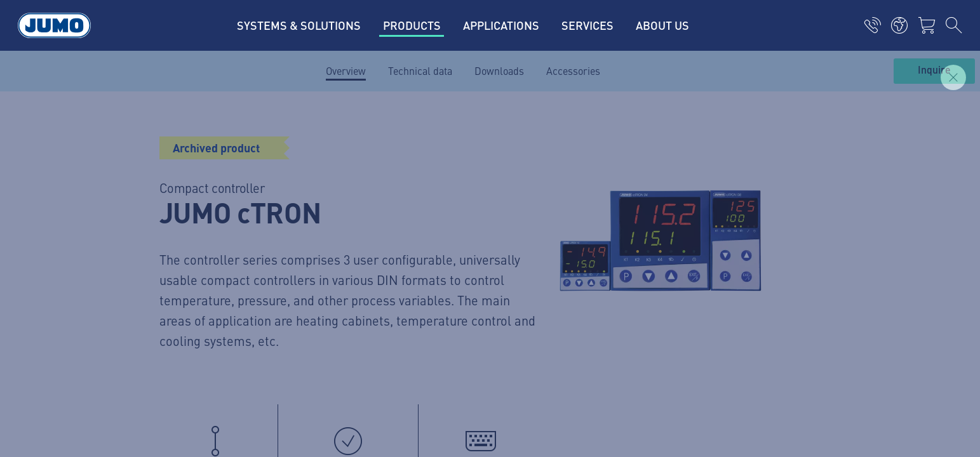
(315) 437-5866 (195, 222)
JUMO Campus (351, 209)
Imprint (146, 305)
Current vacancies (358, 159)
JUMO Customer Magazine (376, 184)
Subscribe (810, 228)
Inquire (934, 70)
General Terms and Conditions (197, 354)
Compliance (156, 379)
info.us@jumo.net (203, 254)
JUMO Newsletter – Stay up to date (585, 208)
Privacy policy (160, 329)
